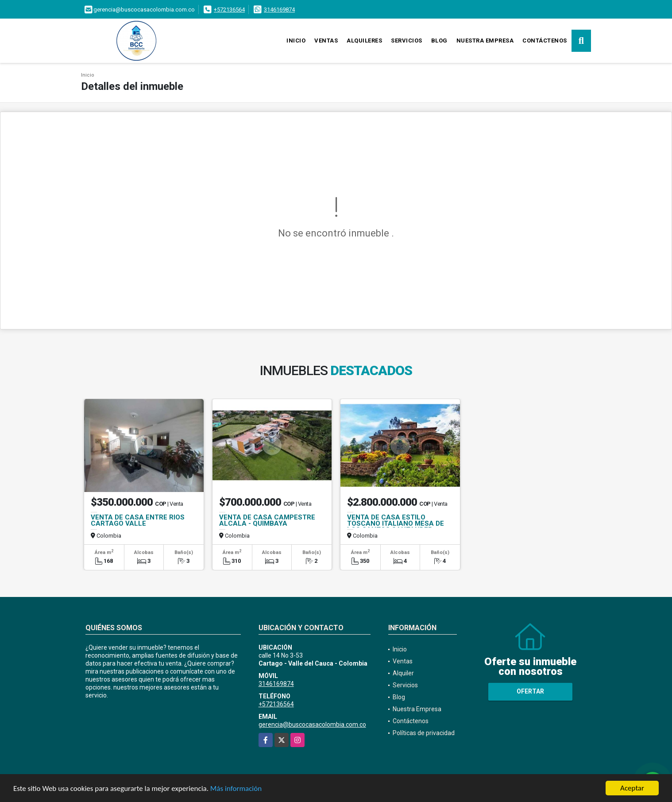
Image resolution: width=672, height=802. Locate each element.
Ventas (326, 41)
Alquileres (364, 41)
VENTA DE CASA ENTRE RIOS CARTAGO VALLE (138, 520)
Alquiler (403, 673)
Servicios (407, 41)
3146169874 (279, 10)
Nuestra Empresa (485, 41)
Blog (439, 41)
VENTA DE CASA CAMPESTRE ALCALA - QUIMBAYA (267, 520)
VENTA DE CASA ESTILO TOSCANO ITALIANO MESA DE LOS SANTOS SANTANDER (396, 523)
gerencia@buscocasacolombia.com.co (312, 725)
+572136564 (229, 10)
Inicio (296, 41)
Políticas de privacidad (424, 733)
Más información (236, 789)
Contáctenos (545, 41)
